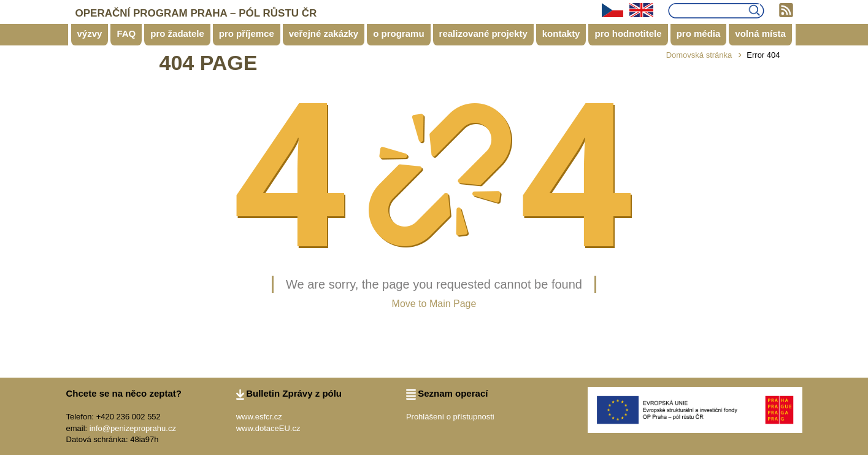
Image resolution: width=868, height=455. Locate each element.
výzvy (90, 33)
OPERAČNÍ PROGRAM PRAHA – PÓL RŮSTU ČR (196, 13)
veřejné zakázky (324, 33)
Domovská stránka (699, 55)
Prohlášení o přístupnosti (450, 417)
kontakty (561, 33)
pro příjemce (247, 33)
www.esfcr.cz (259, 417)
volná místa (760, 33)
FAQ (126, 33)
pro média (699, 33)
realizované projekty (483, 33)
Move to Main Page (434, 304)
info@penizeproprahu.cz (133, 428)
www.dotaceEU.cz (268, 428)
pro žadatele (177, 33)
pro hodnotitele (628, 33)
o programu (398, 33)
